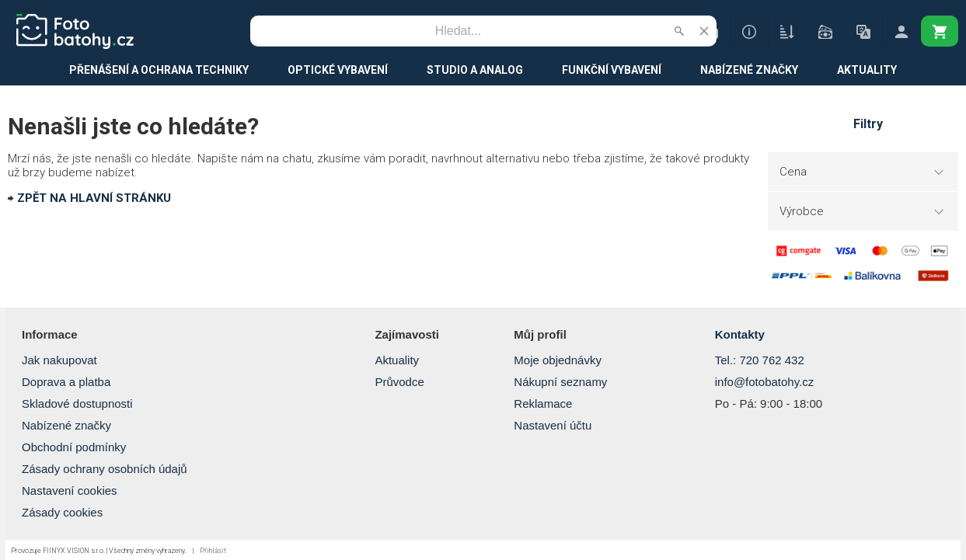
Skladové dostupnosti (77, 403)
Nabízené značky (66, 425)
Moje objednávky (558, 360)
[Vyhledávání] (459, 31)
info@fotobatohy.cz (765, 382)
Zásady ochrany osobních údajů (105, 469)
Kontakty (740, 334)
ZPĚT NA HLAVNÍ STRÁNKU (94, 198)
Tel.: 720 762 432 (760, 360)
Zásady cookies (62, 512)
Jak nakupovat (59, 360)
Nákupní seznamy (560, 382)
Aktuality (397, 360)
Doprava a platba (66, 382)
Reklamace (543, 403)
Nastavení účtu (553, 425)
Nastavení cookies (70, 490)
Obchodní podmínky (74, 447)
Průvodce (399, 382)
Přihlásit (213, 551)
